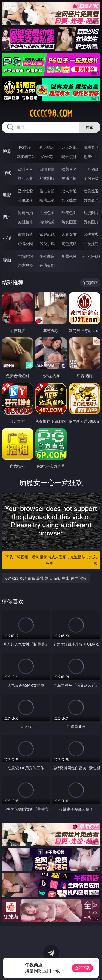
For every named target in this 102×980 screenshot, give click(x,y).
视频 (7, 173)
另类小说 (47, 244)
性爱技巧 (91, 244)
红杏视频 (25, 265)
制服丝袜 (25, 200)
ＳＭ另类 (91, 178)
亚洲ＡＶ (25, 169)
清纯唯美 (47, 222)
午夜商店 (47, 256)
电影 (7, 195)
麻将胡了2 (25, 156)
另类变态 (91, 200)
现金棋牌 (69, 156)
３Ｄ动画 (91, 169)
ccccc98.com (51, 113)
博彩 (7, 151)
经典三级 (47, 200)
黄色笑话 (69, 244)
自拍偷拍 (47, 169)
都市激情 (25, 234)
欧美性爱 (91, 191)
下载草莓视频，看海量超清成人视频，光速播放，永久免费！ (52, 560)
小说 (7, 238)
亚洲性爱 (25, 191)
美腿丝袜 (25, 222)
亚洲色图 (47, 213)
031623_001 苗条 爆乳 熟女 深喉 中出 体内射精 (46, 578)
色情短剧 (47, 265)
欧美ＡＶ (69, 169)
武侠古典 (91, 234)
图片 (7, 216)
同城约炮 (25, 256)
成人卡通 (69, 191)
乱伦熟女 (69, 200)
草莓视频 (69, 256)
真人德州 (47, 147)
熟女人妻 (25, 178)
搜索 (89, 127)
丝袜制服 (47, 178)
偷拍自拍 (47, 191)
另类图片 (91, 222)
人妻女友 (69, 234)
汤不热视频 (91, 256)
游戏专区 (91, 147)
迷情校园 (25, 244)
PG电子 (25, 147)
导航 (7, 260)
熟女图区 (69, 222)
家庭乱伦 (47, 234)
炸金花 (47, 156)
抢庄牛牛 (91, 156)
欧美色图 (69, 213)
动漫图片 (91, 213)
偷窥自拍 (25, 213)
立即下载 (82, 968)
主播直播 (69, 178)
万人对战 (69, 147)
